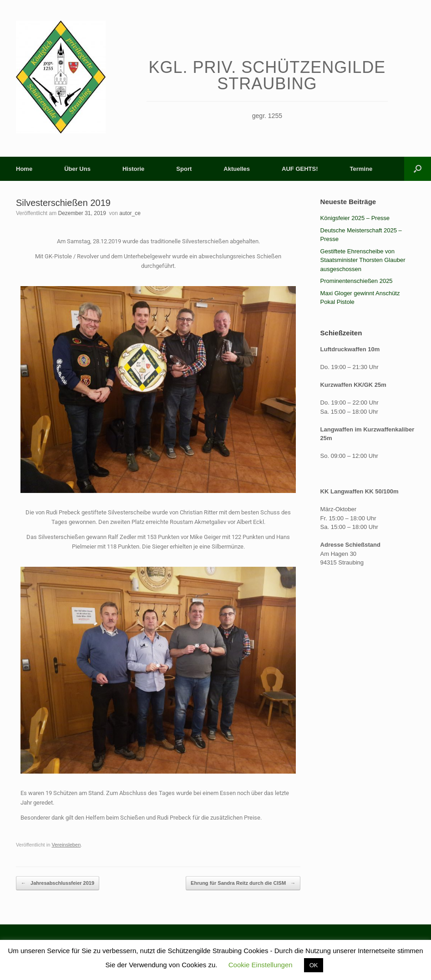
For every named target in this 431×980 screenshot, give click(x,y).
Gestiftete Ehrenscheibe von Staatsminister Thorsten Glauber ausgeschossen (363, 260)
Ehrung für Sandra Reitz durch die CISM (243, 883)
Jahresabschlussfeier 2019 (58, 883)
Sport (184, 169)
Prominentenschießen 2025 (357, 281)
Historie (133, 169)
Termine (361, 169)
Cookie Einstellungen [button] (261, 965)
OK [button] (314, 965)
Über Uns (77, 169)
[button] (418, 169)
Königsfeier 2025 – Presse (355, 218)
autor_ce (130, 213)
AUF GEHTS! (300, 169)
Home (24, 169)
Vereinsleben (66, 845)
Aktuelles (237, 169)
